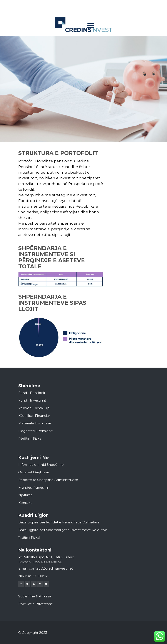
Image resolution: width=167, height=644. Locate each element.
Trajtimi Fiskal (29, 537)
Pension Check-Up (34, 408)
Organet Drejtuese (34, 472)
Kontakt (25, 503)
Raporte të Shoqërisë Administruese (48, 480)
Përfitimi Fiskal (30, 438)
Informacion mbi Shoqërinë (41, 465)
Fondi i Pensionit (32, 393)
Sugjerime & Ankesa (35, 596)
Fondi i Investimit (32, 400)
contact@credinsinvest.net (51, 568)
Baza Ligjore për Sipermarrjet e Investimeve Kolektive (63, 530)
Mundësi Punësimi (33, 487)
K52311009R (38, 576)
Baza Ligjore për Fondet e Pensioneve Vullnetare (59, 522)
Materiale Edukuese (35, 423)
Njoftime (25, 495)
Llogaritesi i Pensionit (35, 431)
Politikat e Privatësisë (36, 604)
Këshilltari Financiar (34, 416)
